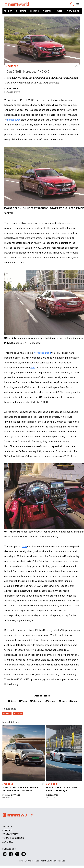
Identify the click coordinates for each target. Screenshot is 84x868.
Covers (59, 11)
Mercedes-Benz (42, 353)
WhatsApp (36, 701)
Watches (47, 11)
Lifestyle (35, 11)
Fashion (8, 11)
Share (12, 701)
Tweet (23, 701)
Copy (73, 701)
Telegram (50, 701)
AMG (33, 367)
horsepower (13, 120)
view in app (73, 11)
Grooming (21, 11)
